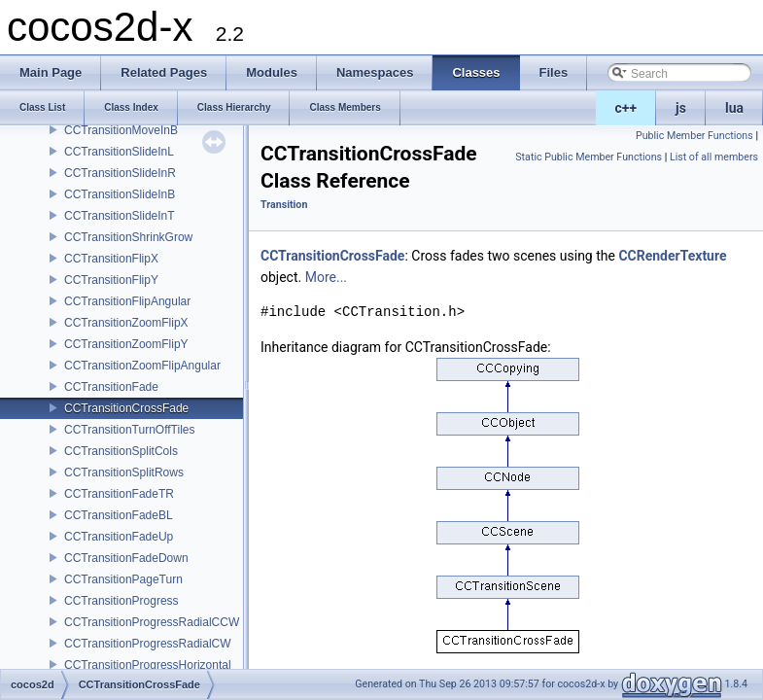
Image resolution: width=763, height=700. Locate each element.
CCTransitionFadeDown (126, 558)
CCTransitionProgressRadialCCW (152, 622)
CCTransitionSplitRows (124, 472)
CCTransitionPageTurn (123, 579)
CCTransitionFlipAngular (127, 301)
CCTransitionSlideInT (120, 216)
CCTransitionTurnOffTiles (129, 430)
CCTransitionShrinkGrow (128, 237)
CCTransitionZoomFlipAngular (142, 366)
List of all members (714, 157)
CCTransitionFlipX (111, 259)
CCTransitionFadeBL (119, 515)
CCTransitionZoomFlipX (126, 323)
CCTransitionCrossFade (126, 408)
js (681, 108)
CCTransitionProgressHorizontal (148, 665)
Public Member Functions (694, 136)
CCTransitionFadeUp (119, 537)
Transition (284, 205)
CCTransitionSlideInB (120, 194)
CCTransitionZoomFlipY (126, 344)
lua (734, 108)
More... (326, 277)
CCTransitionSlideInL (119, 152)
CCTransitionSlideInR (120, 173)
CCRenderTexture (672, 256)
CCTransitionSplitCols (121, 451)
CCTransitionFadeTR (119, 494)
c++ (626, 108)
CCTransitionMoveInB (121, 130)
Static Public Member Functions (589, 157)
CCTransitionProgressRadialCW (148, 644)
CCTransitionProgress (121, 601)
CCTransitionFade (111, 387)
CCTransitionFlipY (111, 280)
